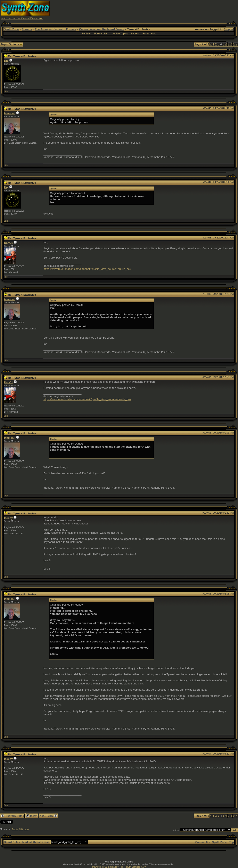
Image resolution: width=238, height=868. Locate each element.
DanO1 (9, 243)
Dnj (6, 61)
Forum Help (149, 34)
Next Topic (48, 816)
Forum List (101, 34)
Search (135, 34)
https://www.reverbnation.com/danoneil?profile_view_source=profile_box (87, 269)
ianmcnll (10, 113)
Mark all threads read (36, 842)
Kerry (27, 829)
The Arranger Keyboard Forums (55, 29)
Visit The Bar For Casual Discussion (22, 18)
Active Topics (120, 34)
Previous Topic (12, 816)
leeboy (8, 518)
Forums (27, 29)
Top (6, 91)
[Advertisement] (163, 10)
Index (32, 816)
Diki (21, 829)
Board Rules (12, 842)
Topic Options (12, 44)
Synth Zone (11, 29)
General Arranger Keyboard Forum (102, 29)
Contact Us (202, 842)
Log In (229, 29)
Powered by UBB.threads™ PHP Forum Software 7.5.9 (119, 867)
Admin (15, 829)
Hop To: (176, 830)
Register (87, 34)
